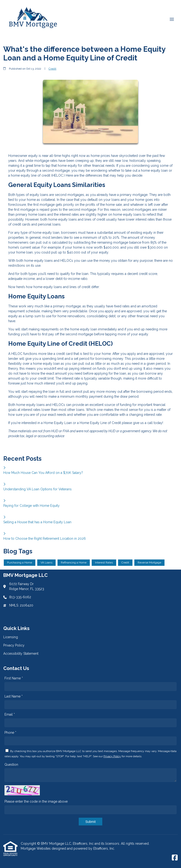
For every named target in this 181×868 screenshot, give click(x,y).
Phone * (10, 733)
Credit (52, 69)
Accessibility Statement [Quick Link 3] (21, 654)
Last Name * (14, 696)
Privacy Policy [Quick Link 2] (14, 645)
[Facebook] (175, 858)
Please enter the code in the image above (36, 801)
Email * (10, 714)
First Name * (14, 678)
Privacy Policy (112, 756)
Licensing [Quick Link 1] (11, 637)
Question (11, 765)
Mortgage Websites (36, 848)
